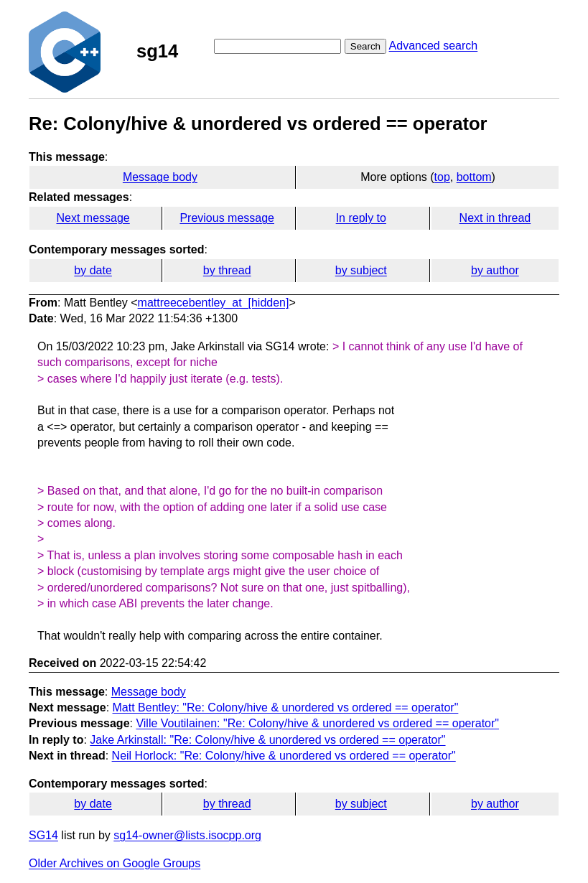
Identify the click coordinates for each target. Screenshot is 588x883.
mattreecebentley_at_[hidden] (214, 303)
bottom (474, 177)
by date (93, 270)
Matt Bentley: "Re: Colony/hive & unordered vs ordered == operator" (286, 707)
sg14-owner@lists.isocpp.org (187, 835)
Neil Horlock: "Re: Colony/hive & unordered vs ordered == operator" (284, 756)
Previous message (227, 218)
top (442, 177)
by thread (227, 270)
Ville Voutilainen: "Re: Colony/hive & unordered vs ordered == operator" (317, 723)
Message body (160, 177)
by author (495, 270)
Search (365, 46)
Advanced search (434, 46)
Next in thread (495, 218)
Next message (93, 218)
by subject (361, 270)
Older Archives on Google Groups (115, 863)
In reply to (361, 218)
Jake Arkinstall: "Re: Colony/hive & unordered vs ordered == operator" (267, 740)
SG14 (43, 835)
